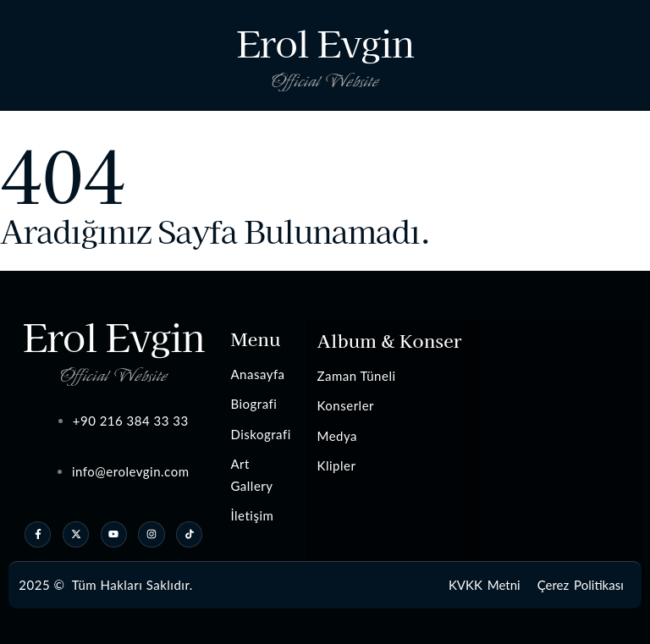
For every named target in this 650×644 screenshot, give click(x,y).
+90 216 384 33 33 (131, 421)
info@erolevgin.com (131, 471)
